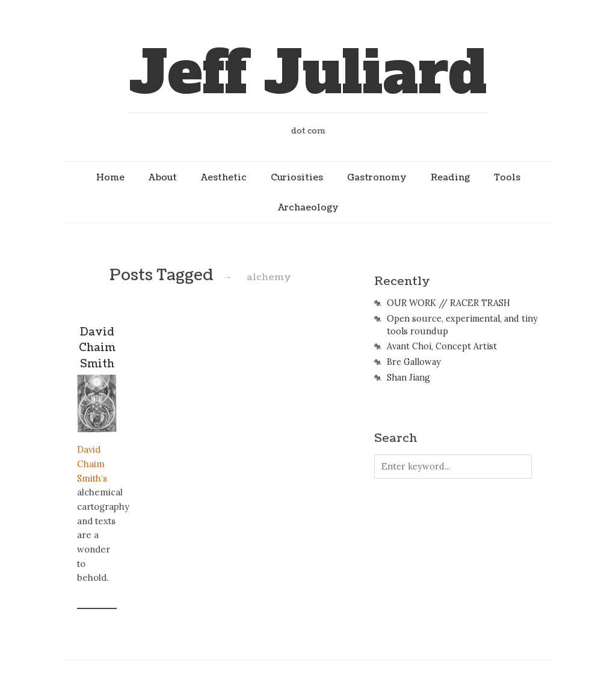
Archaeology (308, 207)
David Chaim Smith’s (92, 464)
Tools (507, 177)
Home (110, 177)
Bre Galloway (414, 362)
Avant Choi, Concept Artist (442, 346)
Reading (450, 177)
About (163, 177)
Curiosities (297, 177)
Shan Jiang (408, 378)
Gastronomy (377, 177)
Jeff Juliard (308, 73)
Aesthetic (224, 177)
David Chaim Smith (97, 348)
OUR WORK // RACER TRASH (448, 303)
